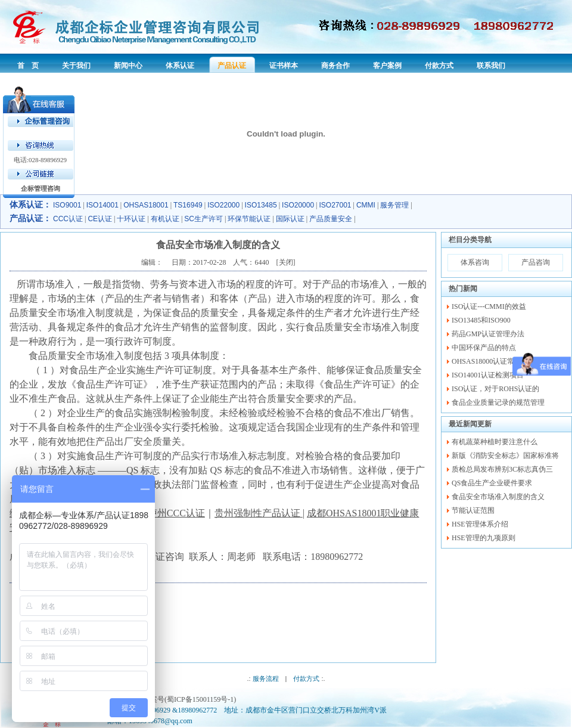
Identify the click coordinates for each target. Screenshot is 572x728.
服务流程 (266, 679)
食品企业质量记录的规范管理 (498, 402)
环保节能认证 (249, 219)
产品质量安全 (331, 219)
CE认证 (100, 219)
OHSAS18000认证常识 (486, 361)
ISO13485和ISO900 (481, 320)
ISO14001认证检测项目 (488, 375)
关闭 (286, 262)
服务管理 (394, 205)
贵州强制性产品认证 (257, 513)
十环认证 (131, 219)
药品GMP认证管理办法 (488, 334)
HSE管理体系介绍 (480, 524)
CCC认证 (68, 219)
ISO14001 (102, 205)
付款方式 (306, 679)
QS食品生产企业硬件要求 (492, 483)
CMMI (366, 205)
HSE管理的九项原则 (484, 538)
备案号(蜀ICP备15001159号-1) (189, 699)
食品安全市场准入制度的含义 (498, 497)
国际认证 (290, 219)
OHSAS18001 (146, 205)
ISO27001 (335, 205)
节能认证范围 (473, 510)
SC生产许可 (203, 219)
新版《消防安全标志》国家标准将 (505, 456)
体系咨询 (475, 262)
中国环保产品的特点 (484, 348)
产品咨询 (536, 262)
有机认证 (165, 219)
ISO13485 (261, 205)
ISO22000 (223, 205)
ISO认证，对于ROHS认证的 (495, 389)
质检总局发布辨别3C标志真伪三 (502, 469)
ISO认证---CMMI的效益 (489, 306)
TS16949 (188, 205)
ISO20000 (298, 205)
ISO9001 (67, 205)
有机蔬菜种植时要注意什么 (495, 442)
